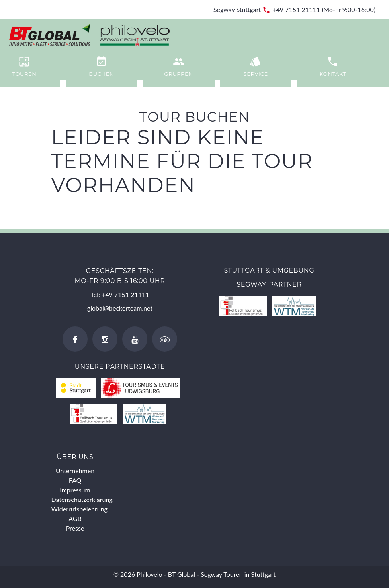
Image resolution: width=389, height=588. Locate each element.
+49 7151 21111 (296, 9)
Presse (75, 528)
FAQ (75, 480)
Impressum (75, 490)
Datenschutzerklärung (82, 499)
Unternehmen (75, 471)
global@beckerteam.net (120, 308)
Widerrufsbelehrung (79, 509)
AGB (75, 518)
